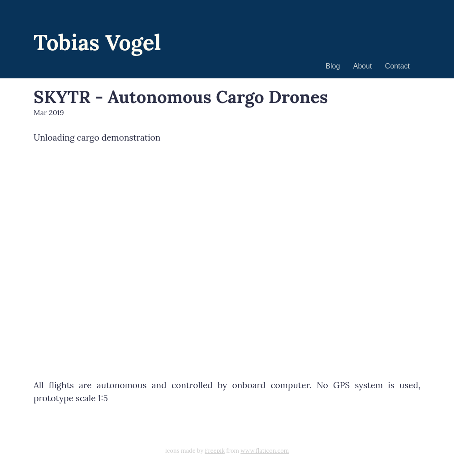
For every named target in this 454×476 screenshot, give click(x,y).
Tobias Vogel (97, 42)
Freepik (215, 451)
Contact (397, 66)
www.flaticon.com (265, 451)
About (363, 66)
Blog (333, 66)
